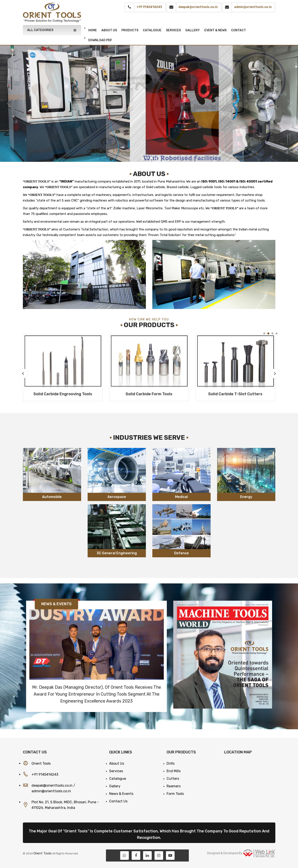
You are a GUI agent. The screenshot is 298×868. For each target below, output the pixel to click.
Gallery (115, 786)
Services (116, 771)
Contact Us (118, 801)
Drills (171, 763)
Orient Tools (43, 853)
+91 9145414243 (45, 774)
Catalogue (118, 779)
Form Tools (175, 794)
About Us (117, 763)
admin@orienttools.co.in (51, 791)
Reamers (174, 786)
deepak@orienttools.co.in (52, 785)
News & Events (121, 794)
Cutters (173, 779)
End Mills (174, 771)
